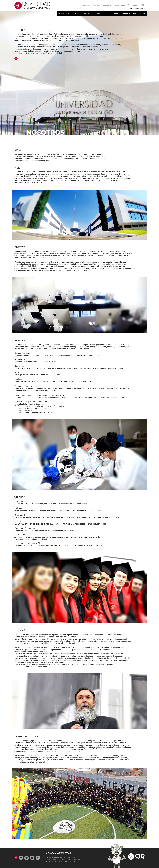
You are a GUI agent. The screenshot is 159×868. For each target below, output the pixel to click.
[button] (107, 5)
